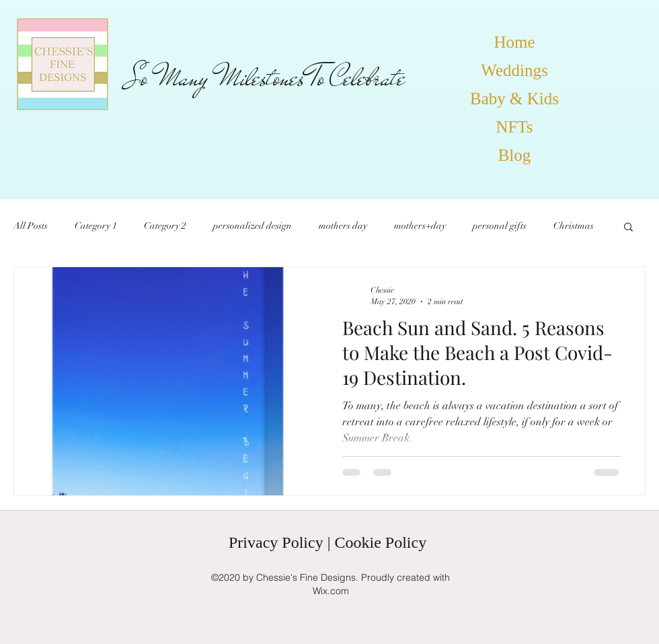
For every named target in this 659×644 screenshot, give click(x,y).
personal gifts (500, 226)
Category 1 (96, 226)
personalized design (253, 226)
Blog (515, 155)
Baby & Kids (514, 99)
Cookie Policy (380, 542)
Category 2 (165, 226)
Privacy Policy (276, 542)
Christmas (574, 226)
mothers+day (420, 226)
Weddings (514, 70)
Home (514, 42)
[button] (628, 228)
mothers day (343, 226)
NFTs (514, 127)
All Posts (31, 226)
